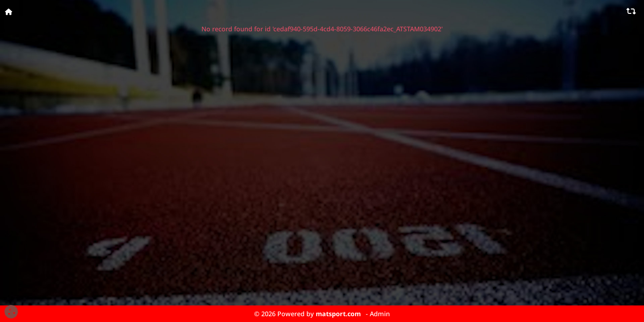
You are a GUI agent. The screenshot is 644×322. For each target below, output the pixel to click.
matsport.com (338, 314)
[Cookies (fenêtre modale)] (11, 312)
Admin (380, 314)
